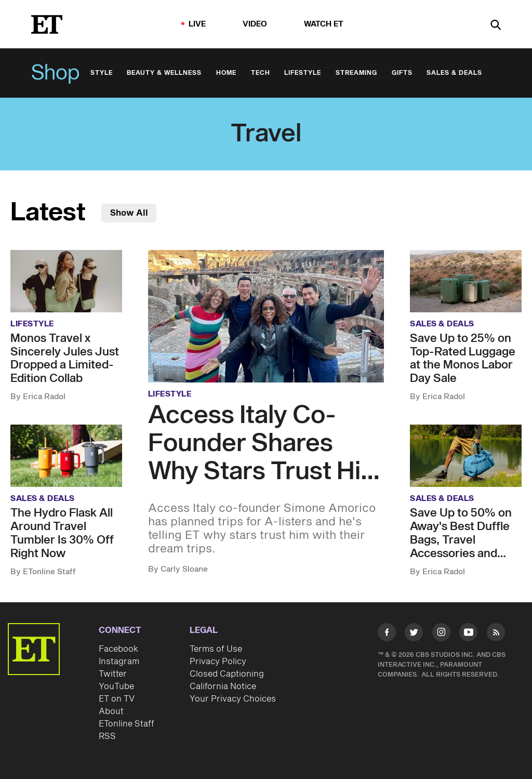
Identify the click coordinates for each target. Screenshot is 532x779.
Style (102, 73)
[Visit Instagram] (441, 634)
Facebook (118, 649)
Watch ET (324, 24)
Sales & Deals (454, 73)
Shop (56, 73)
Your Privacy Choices (233, 699)
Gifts (402, 73)
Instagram (119, 662)
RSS (107, 736)
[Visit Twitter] (414, 634)
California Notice (223, 686)
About (111, 711)
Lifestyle (303, 73)
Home (226, 73)
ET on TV (117, 699)
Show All (129, 213)
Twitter (113, 674)
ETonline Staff (127, 724)
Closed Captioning (227, 674)
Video (255, 24)
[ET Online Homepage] (47, 24)
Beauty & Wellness (164, 73)
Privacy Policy (218, 662)
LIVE (197, 24)
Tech (261, 73)
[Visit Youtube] (468, 634)
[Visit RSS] (496, 634)
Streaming (356, 73)
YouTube (116, 686)
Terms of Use (216, 649)
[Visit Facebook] (387, 634)
